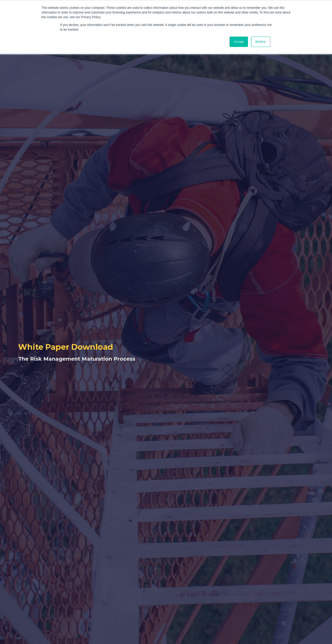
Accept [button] (239, 42)
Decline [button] (261, 42)
